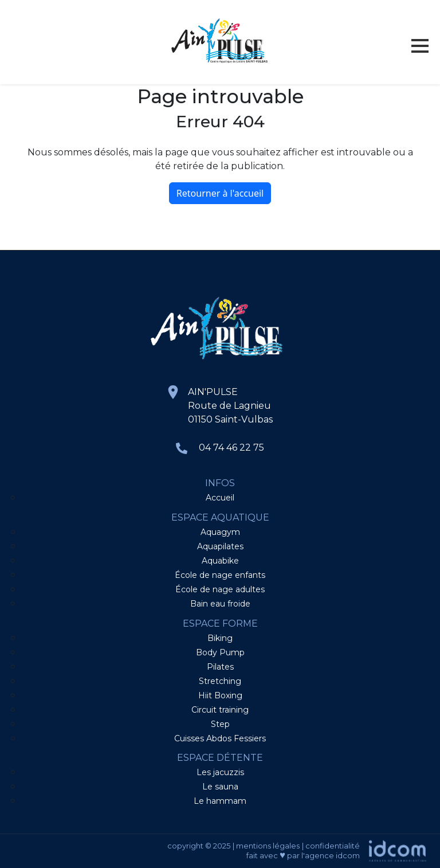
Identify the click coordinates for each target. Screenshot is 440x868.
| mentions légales (266, 846)
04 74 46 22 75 (231, 447)
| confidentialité (331, 846)
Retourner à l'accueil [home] (220, 193)
